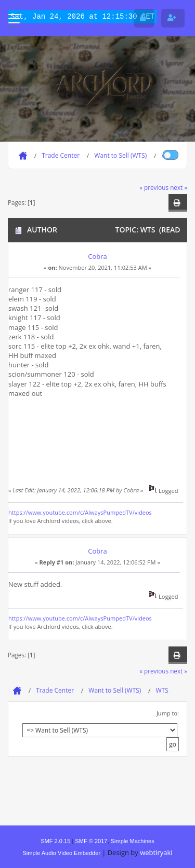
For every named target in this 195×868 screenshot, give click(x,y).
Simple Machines (133, 841)
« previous (154, 187)
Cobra (97, 256)
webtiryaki (156, 852)
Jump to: (168, 713)
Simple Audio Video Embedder (61, 853)
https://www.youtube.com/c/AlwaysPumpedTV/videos (80, 512)
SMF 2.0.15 (55, 841)
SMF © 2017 (91, 841)
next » (179, 187)
